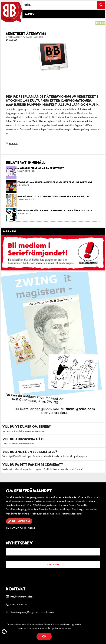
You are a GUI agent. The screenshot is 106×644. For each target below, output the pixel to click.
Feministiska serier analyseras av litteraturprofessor (55, 182)
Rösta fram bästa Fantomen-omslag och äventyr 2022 (55, 210)
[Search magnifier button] (101, 5)
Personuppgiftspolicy (21, 528)
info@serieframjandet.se (22, 597)
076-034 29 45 (19, 605)
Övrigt (13, 40)
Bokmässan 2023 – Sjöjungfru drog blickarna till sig (54, 196)
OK (44, 637)
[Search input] (60, 5)
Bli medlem (21, 521)
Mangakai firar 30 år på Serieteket (41, 168)
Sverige (13, 144)
